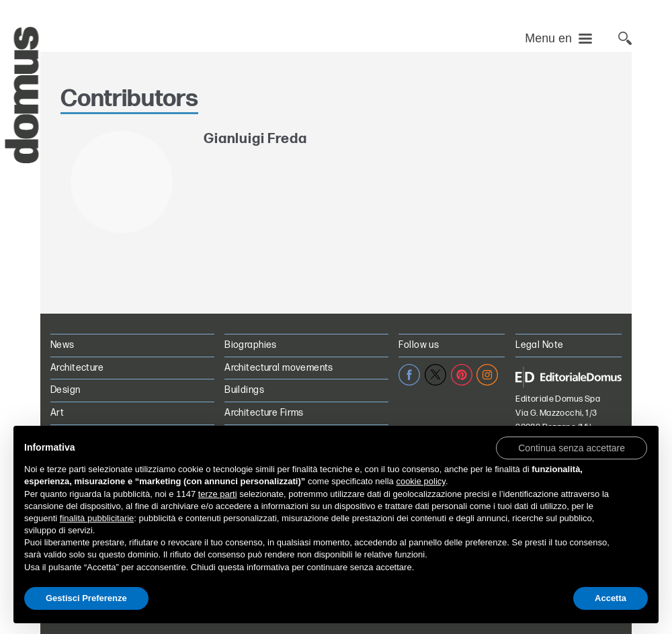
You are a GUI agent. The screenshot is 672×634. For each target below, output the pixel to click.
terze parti (218, 494)
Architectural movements (279, 368)
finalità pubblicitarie (97, 518)
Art (57, 413)
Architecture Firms (264, 413)
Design (66, 390)
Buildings (244, 390)
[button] (572, 447)
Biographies (251, 345)
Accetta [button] (611, 598)
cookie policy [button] (420, 481)
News (62, 345)
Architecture (77, 368)
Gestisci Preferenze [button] (86, 598)
